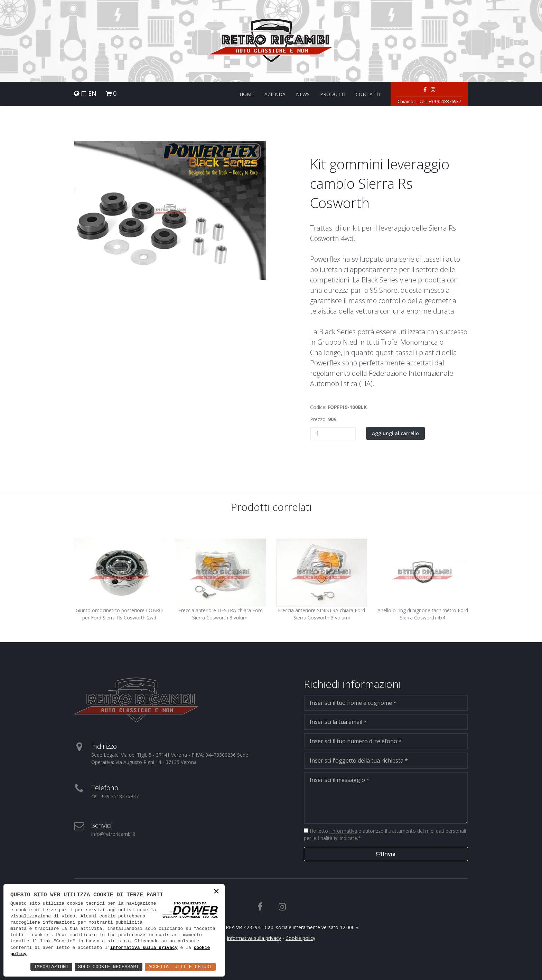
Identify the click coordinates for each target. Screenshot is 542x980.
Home (247, 94)
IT (83, 94)
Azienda (275, 94)
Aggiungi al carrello (395, 433)
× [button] (216, 892)
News (303, 94)
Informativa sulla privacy (254, 938)
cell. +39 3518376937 (440, 101)
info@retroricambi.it (113, 834)
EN (92, 94)
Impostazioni (51, 967)
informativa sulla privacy (144, 948)
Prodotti (333, 94)
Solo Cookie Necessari (109, 967)
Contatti (368, 94)
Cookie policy (300, 938)
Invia (386, 854)
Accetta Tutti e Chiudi (180, 967)
